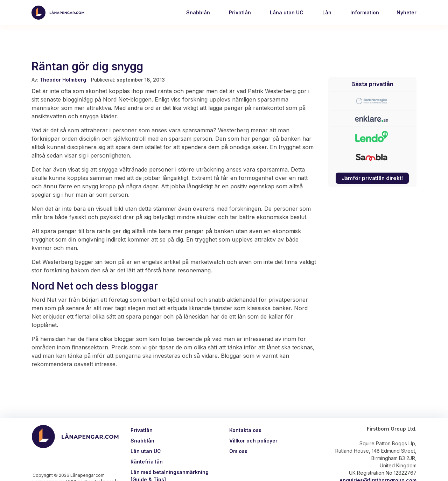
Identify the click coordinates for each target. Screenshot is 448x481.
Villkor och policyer (253, 441)
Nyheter (407, 12)
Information (364, 12)
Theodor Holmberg (63, 80)
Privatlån (239, 12)
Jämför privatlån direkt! (372, 178)
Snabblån (197, 12)
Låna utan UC (286, 12)
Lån (326, 12)
